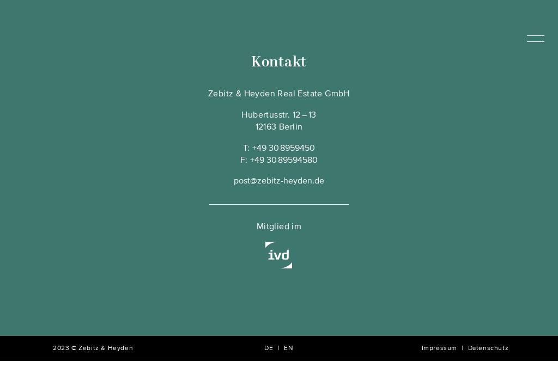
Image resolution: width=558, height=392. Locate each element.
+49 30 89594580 (284, 161)
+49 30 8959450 (284, 149)
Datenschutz (489, 348)
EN (289, 348)
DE (269, 348)
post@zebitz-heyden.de (279, 181)
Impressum (439, 348)
